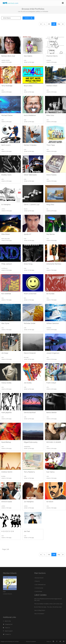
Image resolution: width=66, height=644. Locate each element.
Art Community (39, 588)
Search (28, 18)
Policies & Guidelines (31, 642)
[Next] (63, 24)
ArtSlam (17, 642)
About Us (6, 628)
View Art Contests (39, 614)
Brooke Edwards (8, 594)
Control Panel (39, 591)
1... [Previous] (45, 24)
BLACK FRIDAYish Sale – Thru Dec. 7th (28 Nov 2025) (48, 607)
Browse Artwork (39, 578)
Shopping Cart (8, 624)
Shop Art (37, 581)
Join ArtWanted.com (40, 585)
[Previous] (41, 24)
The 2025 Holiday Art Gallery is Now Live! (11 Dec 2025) (48, 604)
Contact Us (7, 634)
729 (59, 24)
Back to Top (7, 621)
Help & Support (8, 631)
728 (54, 24)
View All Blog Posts (40, 610)
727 (49, 24)
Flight (4, 592)
